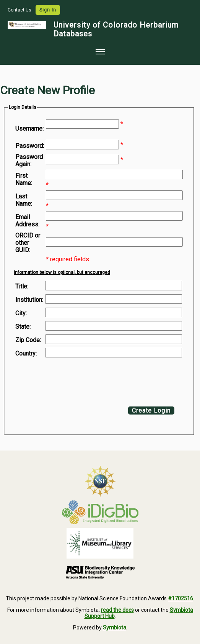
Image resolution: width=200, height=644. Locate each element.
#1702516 (180, 598)
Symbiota (115, 628)
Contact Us (20, 10)
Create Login (151, 410)
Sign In (48, 10)
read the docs (117, 610)
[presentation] (77, 380)
